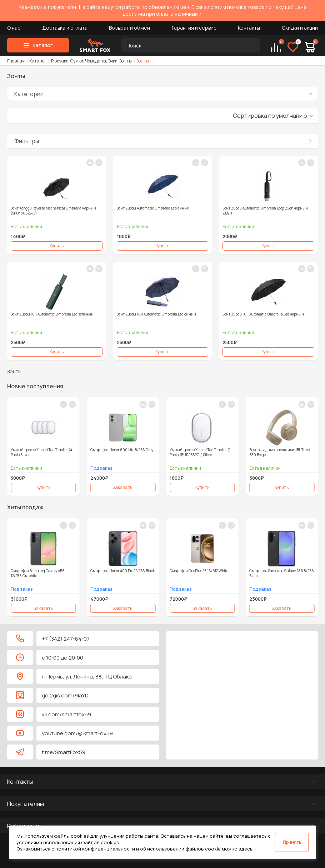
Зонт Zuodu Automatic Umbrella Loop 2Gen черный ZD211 (265, 211)
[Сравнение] (276, 47)
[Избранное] (293, 47)
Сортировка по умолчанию (270, 116)
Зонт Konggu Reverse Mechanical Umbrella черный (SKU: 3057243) (53, 211)
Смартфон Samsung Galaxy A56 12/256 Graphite (38, 573)
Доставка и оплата (65, 28)
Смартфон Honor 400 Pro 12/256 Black (122, 571)
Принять (292, 842)
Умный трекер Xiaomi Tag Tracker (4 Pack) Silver (41, 452)
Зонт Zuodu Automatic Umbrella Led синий (153, 208)
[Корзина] (310, 47)
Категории (29, 94)
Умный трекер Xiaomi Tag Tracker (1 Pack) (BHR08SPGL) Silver (200, 452)
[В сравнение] (90, 163)
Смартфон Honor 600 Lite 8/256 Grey (122, 450)
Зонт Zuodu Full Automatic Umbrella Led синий (156, 314)
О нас (14, 28)
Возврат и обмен (129, 28)
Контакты (249, 28)
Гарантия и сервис (194, 28)
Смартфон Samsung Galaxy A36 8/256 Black (282, 573)
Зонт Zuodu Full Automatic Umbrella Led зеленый (52, 314)
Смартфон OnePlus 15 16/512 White (199, 571)
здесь (246, 849)
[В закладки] (99, 163)
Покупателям (26, 804)
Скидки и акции (300, 28)
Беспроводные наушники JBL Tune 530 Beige (279, 452)
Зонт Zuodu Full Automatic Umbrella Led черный (263, 314)
